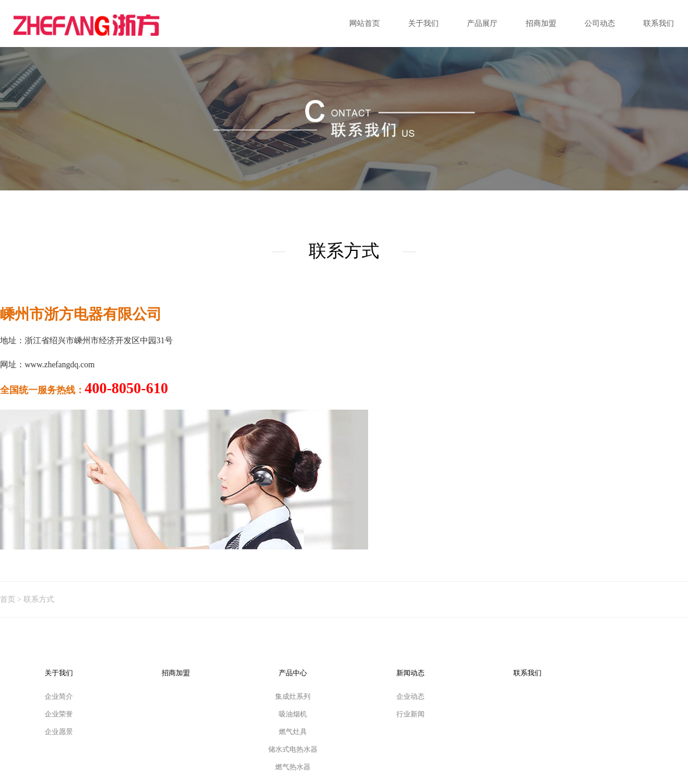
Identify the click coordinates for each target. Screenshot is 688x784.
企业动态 (410, 696)
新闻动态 (410, 673)
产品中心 (293, 673)
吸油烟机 (293, 714)
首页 (8, 599)
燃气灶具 (293, 732)
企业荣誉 (59, 714)
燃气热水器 (293, 767)
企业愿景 (59, 732)
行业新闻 (410, 714)
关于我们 (59, 673)
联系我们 (527, 673)
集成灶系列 (293, 696)
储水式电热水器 (293, 749)
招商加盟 (176, 673)
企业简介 (59, 696)
